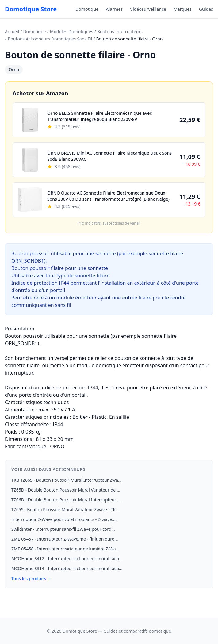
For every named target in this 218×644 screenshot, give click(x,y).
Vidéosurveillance (148, 9)
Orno (14, 69)
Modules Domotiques (72, 31)
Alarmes (114, 9)
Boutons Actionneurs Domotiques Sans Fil (50, 39)
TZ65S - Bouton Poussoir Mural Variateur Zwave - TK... (65, 509)
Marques (183, 9)
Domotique (87, 9)
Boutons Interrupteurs (120, 31)
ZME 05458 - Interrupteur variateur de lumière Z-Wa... (65, 549)
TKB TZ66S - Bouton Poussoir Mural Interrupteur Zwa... (66, 480)
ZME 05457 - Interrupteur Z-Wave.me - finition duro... (65, 539)
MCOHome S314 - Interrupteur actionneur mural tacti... (67, 568)
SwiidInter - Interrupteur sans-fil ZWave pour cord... (63, 529)
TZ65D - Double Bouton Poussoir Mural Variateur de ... (66, 490)
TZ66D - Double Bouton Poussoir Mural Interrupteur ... (66, 500)
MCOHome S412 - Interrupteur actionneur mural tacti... (67, 559)
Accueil (12, 31)
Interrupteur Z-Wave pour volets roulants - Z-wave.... (64, 519)
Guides (206, 9)
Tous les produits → (31, 578)
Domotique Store (31, 9)
